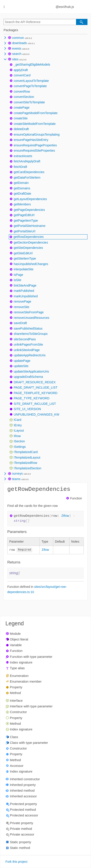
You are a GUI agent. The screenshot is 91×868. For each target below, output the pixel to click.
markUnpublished (26, 296)
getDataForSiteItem (27, 178)
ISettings (20, 447)
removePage (22, 301)
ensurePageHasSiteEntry (31, 140)
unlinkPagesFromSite (28, 344)
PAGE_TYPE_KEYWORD (31, 398)
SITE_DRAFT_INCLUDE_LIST (35, 404)
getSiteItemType (25, 258)
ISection (19, 441)
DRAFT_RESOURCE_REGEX (35, 382)
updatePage (22, 361)
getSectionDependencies (31, 242)
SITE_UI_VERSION (27, 409)
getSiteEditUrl (23, 253)
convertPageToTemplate (30, 86)
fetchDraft (20, 167)
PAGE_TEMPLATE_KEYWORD (35, 393)
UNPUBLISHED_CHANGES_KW (36, 414)
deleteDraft (21, 129)
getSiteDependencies (28, 248)
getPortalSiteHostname (29, 226)
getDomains (22, 188)
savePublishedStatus (28, 328)
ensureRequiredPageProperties (35, 145)
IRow (17, 436)
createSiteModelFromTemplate (35, 124)
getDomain (21, 183)
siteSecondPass (25, 339)
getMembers (22, 204)
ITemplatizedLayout (27, 457)
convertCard (22, 75)
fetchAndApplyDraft (27, 161)
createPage (22, 108)
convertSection (24, 97)
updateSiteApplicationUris (31, 371)
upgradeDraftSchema (28, 377)
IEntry (18, 425)
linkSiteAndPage (25, 285)
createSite (21, 118)
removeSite (21, 307)
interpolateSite (24, 269)
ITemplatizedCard (26, 452)
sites (15, 59)
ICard (17, 420)
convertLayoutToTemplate (31, 81)
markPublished (24, 291)
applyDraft (21, 70)
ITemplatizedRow (25, 463)
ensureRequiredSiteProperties (34, 151)
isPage (18, 275)
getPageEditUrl (24, 215)
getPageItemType (26, 221)
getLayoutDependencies (30, 199)
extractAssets (23, 156)
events (17, 48)
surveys (17, 473)
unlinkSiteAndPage (27, 350)
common (18, 38)
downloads (19, 43)
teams (16, 479)
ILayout (19, 430)
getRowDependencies (28, 237)
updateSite (21, 366)
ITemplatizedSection (27, 468)
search (17, 54)
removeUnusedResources (31, 318)
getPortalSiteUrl (24, 231)
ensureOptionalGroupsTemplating (37, 135)
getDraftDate (22, 194)
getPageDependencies (29, 210)
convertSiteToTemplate (29, 102)
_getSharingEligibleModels (32, 65)
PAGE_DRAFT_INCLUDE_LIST (35, 387)
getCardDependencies (29, 172)
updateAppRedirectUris (30, 355)
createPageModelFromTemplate (35, 113)
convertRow (22, 91)
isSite (17, 280)
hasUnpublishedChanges (31, 264)
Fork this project (16, 862)
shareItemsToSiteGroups (31, 334)
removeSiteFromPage (29, 312)
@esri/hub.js (65, 7)
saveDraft (20, 323)
